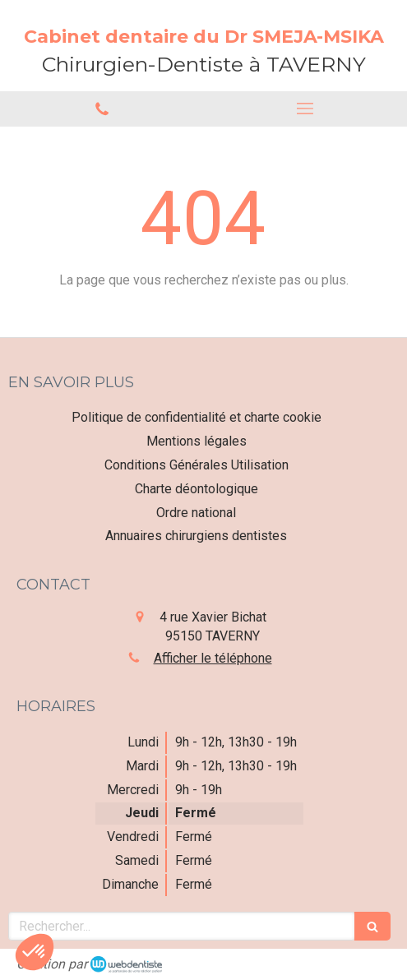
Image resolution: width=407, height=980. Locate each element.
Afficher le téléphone (213, 658)
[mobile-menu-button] (306, 109)
